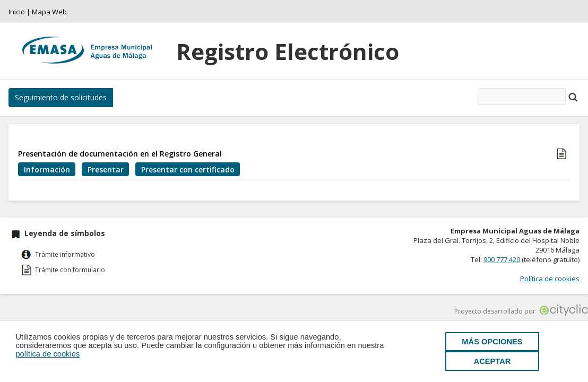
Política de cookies (550, 279)
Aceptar (492, 361)
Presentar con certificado (188, 170)
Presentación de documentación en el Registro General (120, 154)
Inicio (17, 12)
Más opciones (492, 342)
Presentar (106, 170)
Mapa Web (49, 12)
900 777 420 (502, 259)
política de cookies (47, 354)
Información (47, 170)
